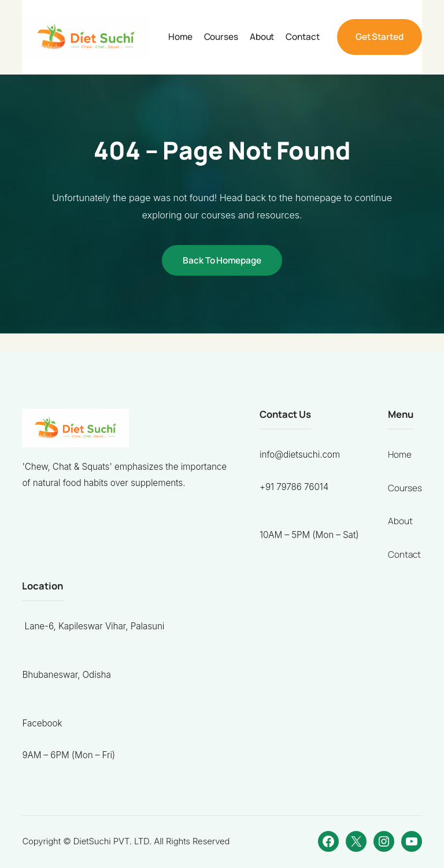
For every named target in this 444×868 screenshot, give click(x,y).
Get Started (380, 37)
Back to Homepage (222, 260)
